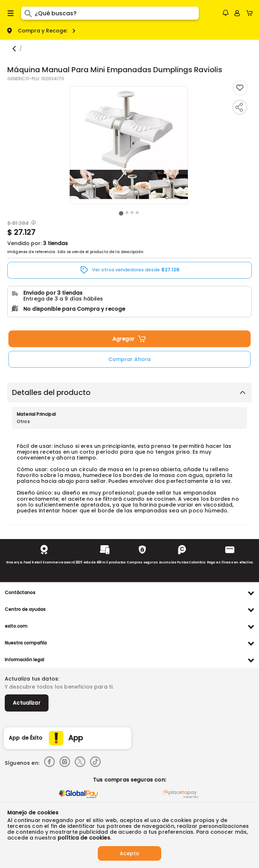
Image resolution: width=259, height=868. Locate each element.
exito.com (16, 626)
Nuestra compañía (26, 643)
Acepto (129, 853)
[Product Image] (129, 145)
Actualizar (27, 703)
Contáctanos (20, 592)
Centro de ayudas (25, 609)
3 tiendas (55, 243)
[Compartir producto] (239, 107)
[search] (117, 13)
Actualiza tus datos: (32, 679)
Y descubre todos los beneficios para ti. (59, 687)
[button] (225, 13)
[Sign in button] (237, 13)
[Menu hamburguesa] (11, 13)
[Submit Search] (28, 13)
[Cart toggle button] (251, 13)
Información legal (24, 660)
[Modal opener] (33, 223)
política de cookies (84, 838)
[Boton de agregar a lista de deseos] (240, 88)
